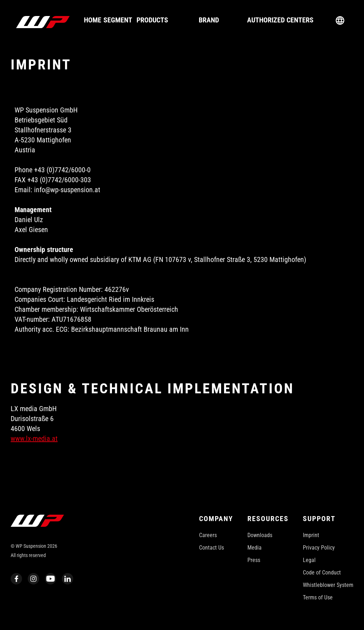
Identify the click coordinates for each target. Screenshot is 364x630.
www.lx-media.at (34, 439)
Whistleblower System (328, 585)
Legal (309, 560)
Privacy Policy (319, 548)
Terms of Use (318, 597)
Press (254, 560)
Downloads (260, 535)
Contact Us (212, 548)
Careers (208, 535)
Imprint (311, 535)
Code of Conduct (322, 573)
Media (255, 548)
